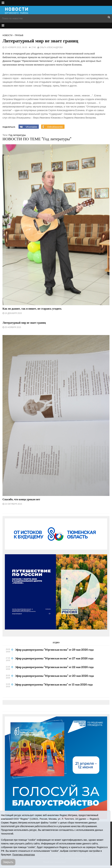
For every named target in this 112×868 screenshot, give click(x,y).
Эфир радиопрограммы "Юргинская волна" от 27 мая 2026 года (54, 659)
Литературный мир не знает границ (24, 323)
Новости (7, 35)
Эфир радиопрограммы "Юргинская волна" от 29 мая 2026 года (54, 650)
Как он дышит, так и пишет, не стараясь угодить (32, 309)
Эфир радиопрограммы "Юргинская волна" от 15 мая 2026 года (54, 685)
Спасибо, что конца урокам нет (21, 499)
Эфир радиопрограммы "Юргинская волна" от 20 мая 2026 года (54, 676)
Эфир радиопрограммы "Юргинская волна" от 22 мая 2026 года (54, 667)
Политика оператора (24, 855)
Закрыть (8, 862)
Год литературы (17, 135)
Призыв (19, 35)
